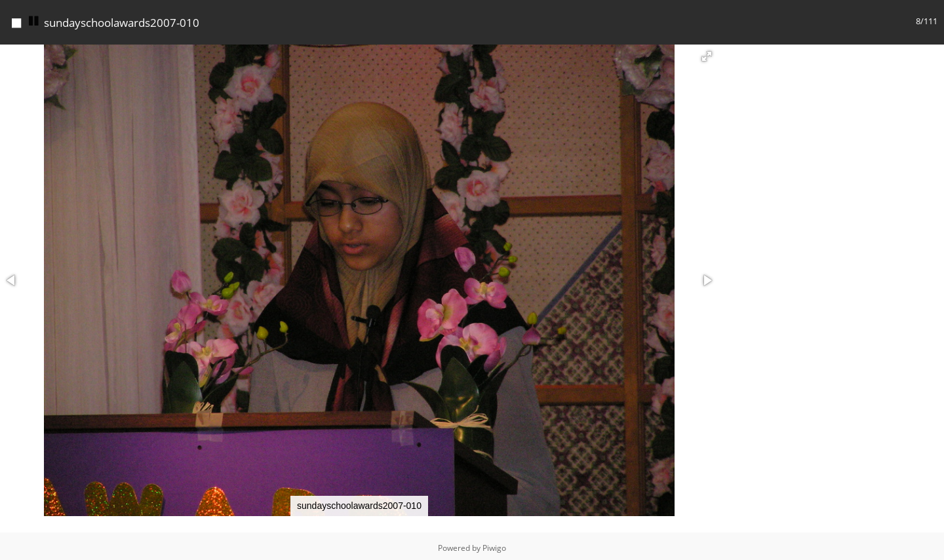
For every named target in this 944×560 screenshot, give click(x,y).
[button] (707, 53)
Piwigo (494, 545)
